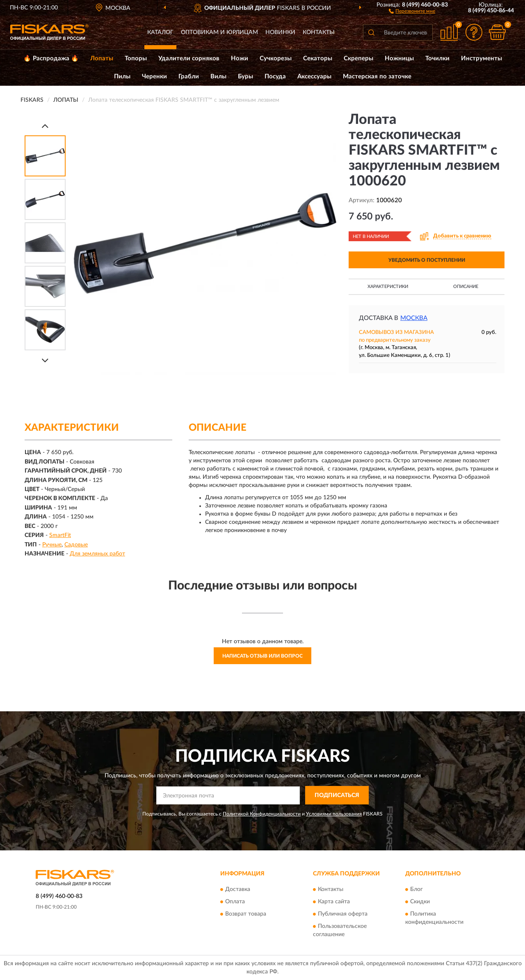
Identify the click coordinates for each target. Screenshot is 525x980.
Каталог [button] (160, 32)
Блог (417, 890)
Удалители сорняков (189, 58)
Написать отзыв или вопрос (262, 656)
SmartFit (60, 535)
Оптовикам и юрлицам (219, 32)
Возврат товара (246, 914)
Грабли (189, 77)
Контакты (319, 32)
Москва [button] (414, 318)
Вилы (218, 77)
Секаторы (318, 58)
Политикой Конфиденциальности (262, 814)
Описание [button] (466, 287)
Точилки (437, 58)
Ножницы (399, 58)
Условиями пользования (334, 814)
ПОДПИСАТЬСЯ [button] (337, 795)
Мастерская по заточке (377, 77)
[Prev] (45, 126)
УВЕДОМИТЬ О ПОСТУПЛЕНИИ (427, 260)
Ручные (52, 545)
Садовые (76, 545)
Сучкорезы (276, 58)
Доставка (238, 890)
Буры (245, 77)
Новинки (280, 32)
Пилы (122, 77)
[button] (412, 11)
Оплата (235, 902)
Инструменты (482, 58)
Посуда (275, 77)
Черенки (154, 77)
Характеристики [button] (388, 287)
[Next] (45, 360)
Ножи (240, 58)
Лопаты (102, 58)
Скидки (420, 902)
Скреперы (358, 58)
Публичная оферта (343, 914)
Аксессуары (314, 77)
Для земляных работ (97, 554)
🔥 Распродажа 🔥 (51, 58)
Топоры (136, 58)
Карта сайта (334, 902)
